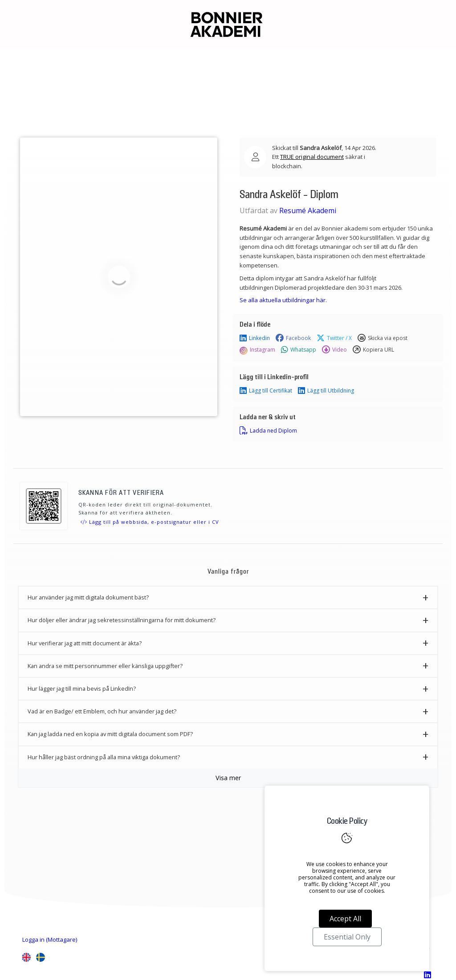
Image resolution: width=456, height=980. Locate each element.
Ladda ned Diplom (268, 431)
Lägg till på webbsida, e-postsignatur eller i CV (150, 522)
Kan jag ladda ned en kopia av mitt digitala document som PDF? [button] (110, 734)
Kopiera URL (373, 350)
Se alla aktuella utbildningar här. (283, 300)
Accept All (345, 919)
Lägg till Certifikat (266, 391)
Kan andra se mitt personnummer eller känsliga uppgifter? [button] (105, 666)
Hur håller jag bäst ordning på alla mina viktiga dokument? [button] (104, 757)
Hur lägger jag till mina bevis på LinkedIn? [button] (82, 688)
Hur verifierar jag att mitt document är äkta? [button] (85, 643)
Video (334, 350)
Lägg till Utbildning (326, 391)
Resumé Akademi (308, 211)
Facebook (293, 338)
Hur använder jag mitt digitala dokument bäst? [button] (88, 597)
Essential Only (347, 937)
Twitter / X (334, 338)
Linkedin (255, 338)
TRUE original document (312, 157)
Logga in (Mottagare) (50, 940)
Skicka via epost (383, 338)
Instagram (257, 350)
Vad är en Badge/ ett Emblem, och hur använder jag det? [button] (102, 711)
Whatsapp (299, 350)
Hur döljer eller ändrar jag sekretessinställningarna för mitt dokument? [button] (122, 620)
